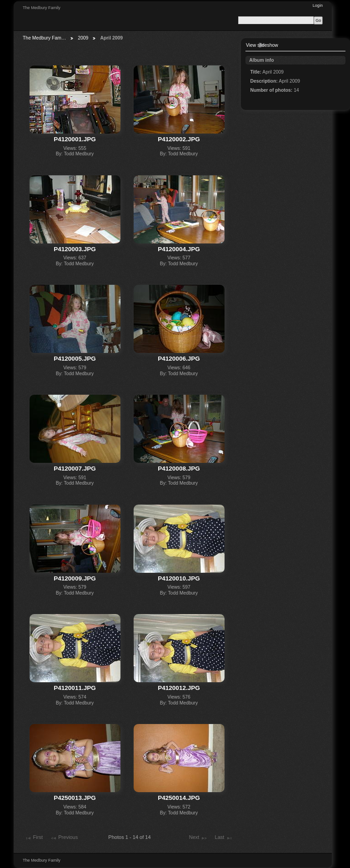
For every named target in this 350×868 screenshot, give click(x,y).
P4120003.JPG (75, 249)
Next (198, 838)
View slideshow (262, 45)
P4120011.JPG (75, 688)
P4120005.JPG (75, 359)
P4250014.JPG (179, 798)
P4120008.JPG (179, 469)
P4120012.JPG (179, 688)
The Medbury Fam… (44, 38)
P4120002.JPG (179, 139)
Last (224, 838)
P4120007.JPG (75, 469)
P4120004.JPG (179, 249)
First (34, 838)
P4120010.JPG (179, 578)
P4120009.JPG (75, 578)
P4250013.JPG (75, 798)
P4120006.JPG (179, 359)
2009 (83, 38)
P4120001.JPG (75, 139)
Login (318, 5)
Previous (64, 838)
